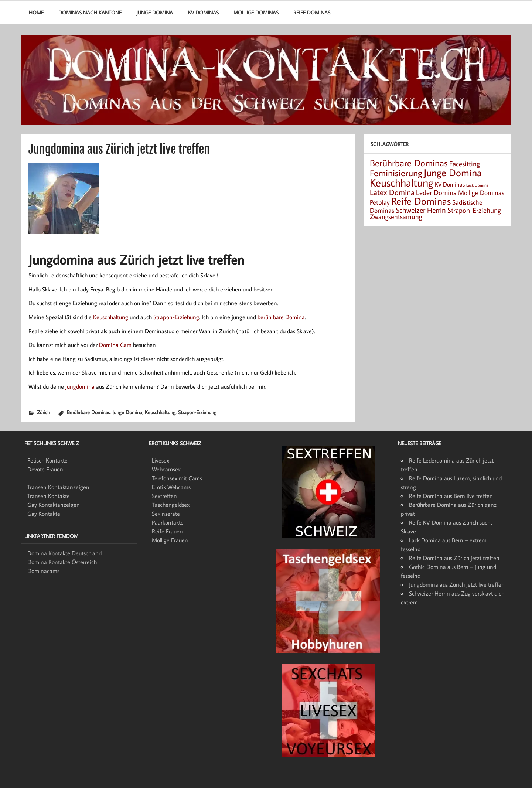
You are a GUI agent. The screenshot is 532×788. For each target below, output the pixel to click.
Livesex (161, 460)
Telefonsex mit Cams (177, 478)
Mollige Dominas (256, 12)
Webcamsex (166, 469)
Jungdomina (80, 386)
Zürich (43, 412)
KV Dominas (203, 12)
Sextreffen (164, 496)
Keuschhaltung (111, 317)
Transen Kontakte (49, 496)
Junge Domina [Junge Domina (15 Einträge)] (453, 173)
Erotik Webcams (171, 487)
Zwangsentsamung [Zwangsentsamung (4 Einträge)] (396, 217)
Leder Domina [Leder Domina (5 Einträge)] (436, 192)
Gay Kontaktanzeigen (54, 505)
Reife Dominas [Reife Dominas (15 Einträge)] (421, 201)
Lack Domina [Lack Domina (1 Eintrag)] (477, 185)
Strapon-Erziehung (176, 317)
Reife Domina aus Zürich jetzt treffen (454, 558)
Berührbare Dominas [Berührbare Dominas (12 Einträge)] (409, 163)
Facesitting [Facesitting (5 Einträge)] (465, 163)
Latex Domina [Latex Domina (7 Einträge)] (392, 192)
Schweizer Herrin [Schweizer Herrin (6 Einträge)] (421, 210)
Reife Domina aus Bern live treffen (451, 496)
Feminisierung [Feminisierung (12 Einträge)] (396, 173)
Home (36, 12)
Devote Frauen (45, 469)
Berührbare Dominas (88, 412)
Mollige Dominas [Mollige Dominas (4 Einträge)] (481, 193)
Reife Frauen (167, 531)
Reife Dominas (312, 12)
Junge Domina (155, 12)
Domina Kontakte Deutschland (64, 553)
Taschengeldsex (171, 505)
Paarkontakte (168, 522)
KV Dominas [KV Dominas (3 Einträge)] (450, 184)
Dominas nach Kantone (90, 12)
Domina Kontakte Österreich (62, 562)
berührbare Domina (281, 317)
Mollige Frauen (170, 540)
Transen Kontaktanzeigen (58, 487)
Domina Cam (115, 345)
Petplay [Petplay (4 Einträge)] (380, 202)
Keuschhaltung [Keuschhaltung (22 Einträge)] (402, 182)
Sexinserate (166, 514)
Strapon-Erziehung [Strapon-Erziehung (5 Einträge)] (474, 210)
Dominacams (43, 571)
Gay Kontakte (44, 514)
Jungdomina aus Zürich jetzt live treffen (457, 584)
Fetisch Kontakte (47, 460)
